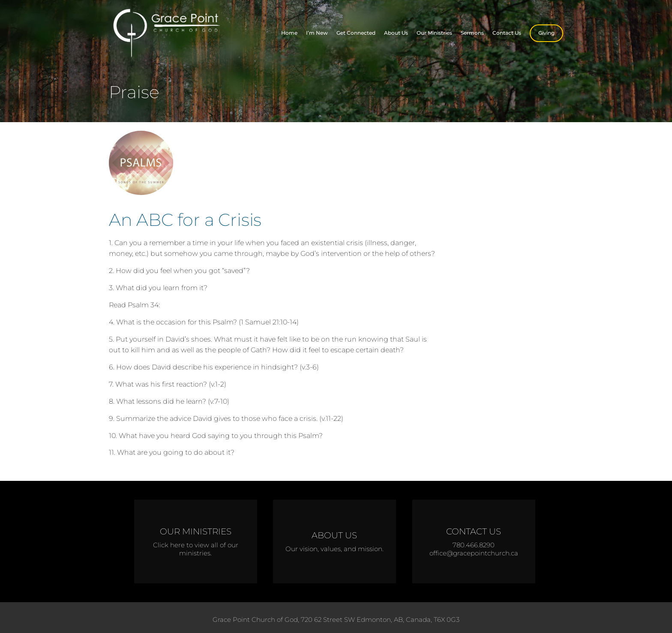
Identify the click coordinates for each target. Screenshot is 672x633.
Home (289, 33)
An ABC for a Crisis (185, 220)
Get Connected (356, 33)
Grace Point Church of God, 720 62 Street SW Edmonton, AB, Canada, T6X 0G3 (336, 619)
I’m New (317, 33)
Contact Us (507, 33)
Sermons (472, 33)
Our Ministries (434, 33)
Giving (546, 33)
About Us (396, 33)
